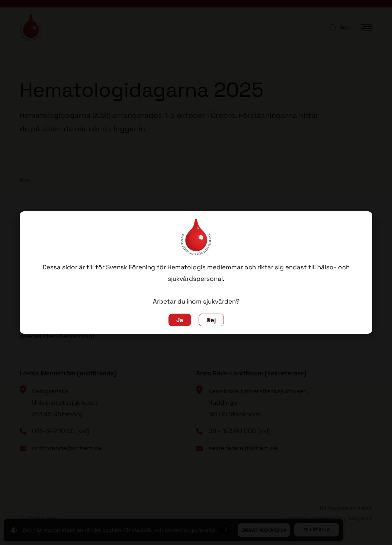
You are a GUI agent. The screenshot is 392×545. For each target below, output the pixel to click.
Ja (180, 320)
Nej (211, 320)
